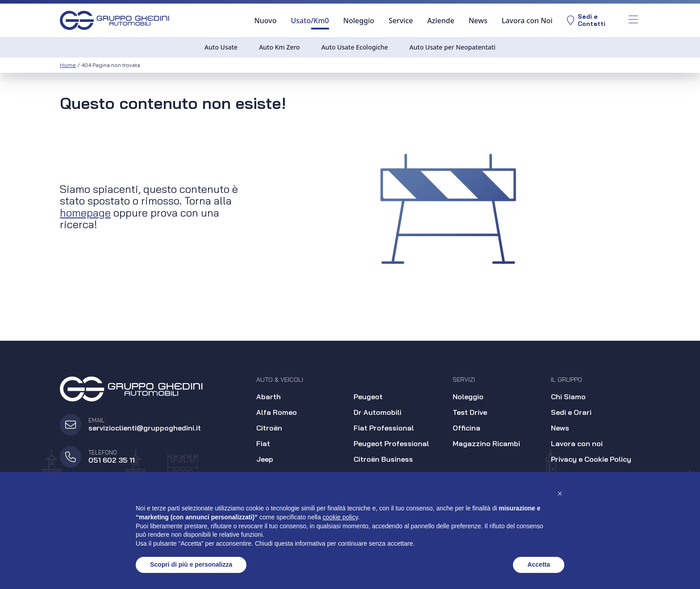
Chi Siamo (568, 397)
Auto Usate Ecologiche (355, 47)
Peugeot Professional (391, 443)
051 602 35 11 (112, 460)
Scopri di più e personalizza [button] (191, 564)
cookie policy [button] (340, 517)
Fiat (263, 443)
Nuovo (265, 21)
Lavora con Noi (527, 21)
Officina (467, 428)
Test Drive (470, 412)
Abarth (269, 397)
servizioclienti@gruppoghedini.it (145, 428)
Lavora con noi (577, 443)
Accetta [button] (539, 564)
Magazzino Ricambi (486, 443)
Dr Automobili (377, 412)
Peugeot (368, 397)
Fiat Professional (384, 428)
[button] (560, 493)
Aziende (440, 21)
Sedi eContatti (586, 20)
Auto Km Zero (279, 47)
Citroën (269, 428)
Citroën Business (383, 459)
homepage (85, 213)
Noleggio (358, 21)
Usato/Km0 (310, 21)
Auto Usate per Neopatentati (452, 47)
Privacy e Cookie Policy (591, 459)
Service (401, 21)
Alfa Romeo (277, 412)
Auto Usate (221, 47)
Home (68, 65)
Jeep (265, 459)
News (478, 21)
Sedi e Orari (571, 412)
